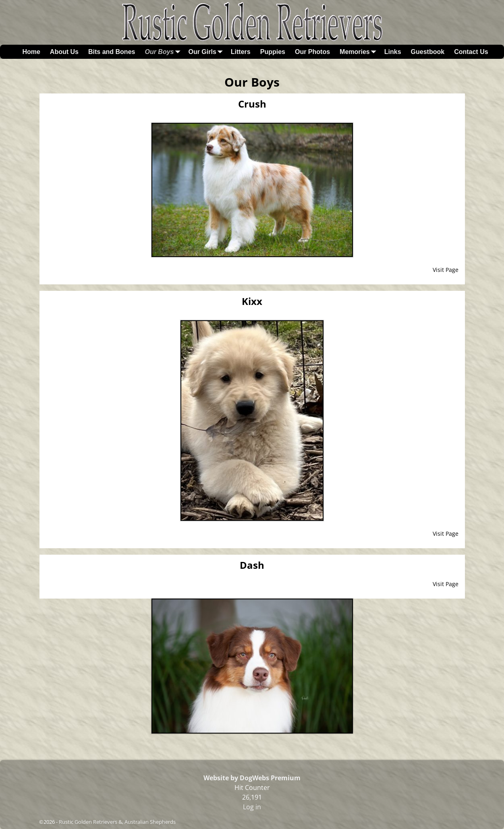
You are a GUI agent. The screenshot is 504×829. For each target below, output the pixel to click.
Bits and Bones (112, 52)
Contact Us (471, 52)
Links (393, 52)
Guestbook (428, 52)
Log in (252, 807)
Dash (252, 565)
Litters (241, 52)
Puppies (273, 52)
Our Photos (312, 52)
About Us (64, 52)
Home (31, 52)
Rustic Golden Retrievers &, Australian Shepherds (117, 822)
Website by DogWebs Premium (252, 778)
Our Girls (207, 52)
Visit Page (446, 270)
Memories (360, 52)
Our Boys (164, 52)
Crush (252, 104)
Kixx (252, 301)
